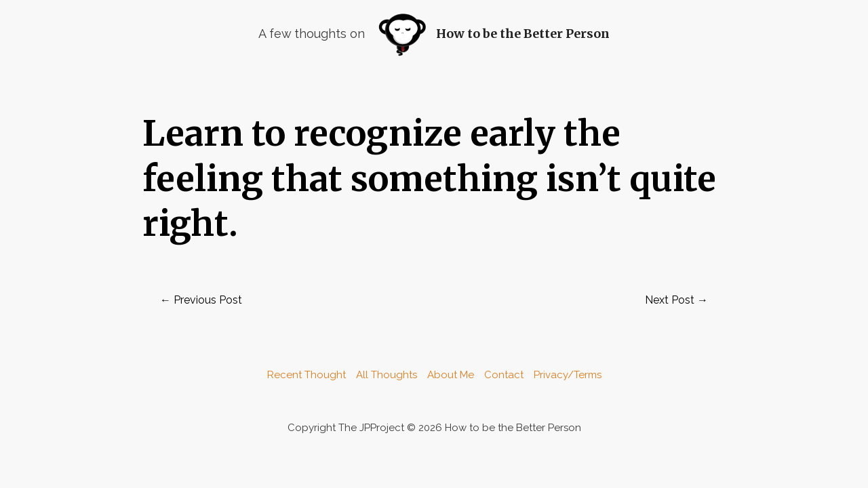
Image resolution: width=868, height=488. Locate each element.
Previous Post (201, 300)
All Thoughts (387, 375)
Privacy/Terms (568, 375)
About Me (451, 375)
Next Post (676, 300)
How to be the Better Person (523, 34)
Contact (504, 375)
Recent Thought (307, 375)
